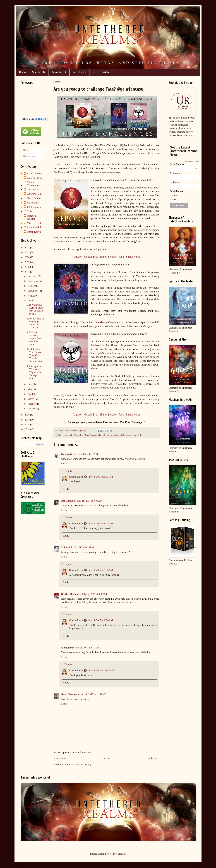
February (32, 404)
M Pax (64, 547)
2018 (27, 267)
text (175, 199)
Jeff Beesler (33, 203)
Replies (69, 471)
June (30, 384)
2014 (27, 424)
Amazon (77, 257)
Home (22, 72)
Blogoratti (66, 454)
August (31, 296)
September (33, 291)
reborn (109, 435)
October (32, 286)
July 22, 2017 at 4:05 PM (94, 594)
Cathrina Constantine (33, 184)
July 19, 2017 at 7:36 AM (100, 570)
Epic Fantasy (91, 435)
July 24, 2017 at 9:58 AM (100, 620)
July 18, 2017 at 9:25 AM (100, 477)
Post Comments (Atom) (79, 765)
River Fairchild (35, 227)
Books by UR (59, 72)
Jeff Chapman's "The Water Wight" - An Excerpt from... (35, 372)
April (31, 394)
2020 (27, 257)
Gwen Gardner (69, 694)
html (175, 195)
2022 (27, 248)
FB (94, 72)
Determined (79, 435)
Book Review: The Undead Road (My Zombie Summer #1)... (35, 355)
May (30, 389)
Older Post (153, 758)
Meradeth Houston (32, 217)
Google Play (91, 257)
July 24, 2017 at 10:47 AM (101, 670)
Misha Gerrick (34, 223)
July (30, 300)
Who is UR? (39, 72)
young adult (136, 435)
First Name (175, 173)
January (32, 409)
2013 (27, 429)
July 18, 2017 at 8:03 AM (90, 501)
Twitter (106, 72)
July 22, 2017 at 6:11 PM (87, 648)
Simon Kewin (34, 232)
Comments (29, 156)
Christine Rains (35, 194)
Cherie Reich (76, 477)
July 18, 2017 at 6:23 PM (81, 547)
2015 (27, 420)
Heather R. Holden (71, 594)
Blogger (121, 854)
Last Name (175, 182)
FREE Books (79, 72)
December (33, 276)
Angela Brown (34, 174)
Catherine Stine (35, 178)
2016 (27, 415)
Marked (101, 435)
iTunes (104, 257)
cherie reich (67, 435)
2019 (27, 262)
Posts (27, 150)
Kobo (113, 257)
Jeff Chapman (68, 501)
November (33, 281)
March (31, 399)
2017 (27, 272)
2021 (27, 252)
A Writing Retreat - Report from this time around (34, 338)
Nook (121, 257)
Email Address (183, 164)
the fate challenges (121, 435)
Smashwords (133, 257)
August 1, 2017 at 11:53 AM (92, 694)
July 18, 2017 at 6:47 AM (85, 454)
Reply (64, 464)
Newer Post (60, 758)
